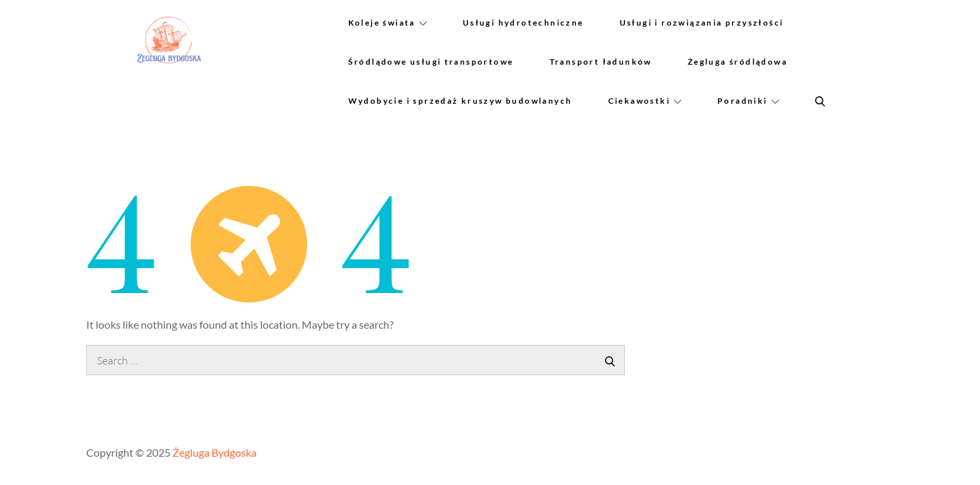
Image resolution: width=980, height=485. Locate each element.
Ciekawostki (645, 101)
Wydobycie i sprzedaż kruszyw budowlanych (460, 101)
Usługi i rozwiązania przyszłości (702, 23)
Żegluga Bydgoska (215, 452)
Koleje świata (388, 23)
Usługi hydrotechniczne (523, 23)
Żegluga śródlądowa (738, 62)
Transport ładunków (601, 62)
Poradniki (748, 101)
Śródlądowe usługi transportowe (431, 62)
